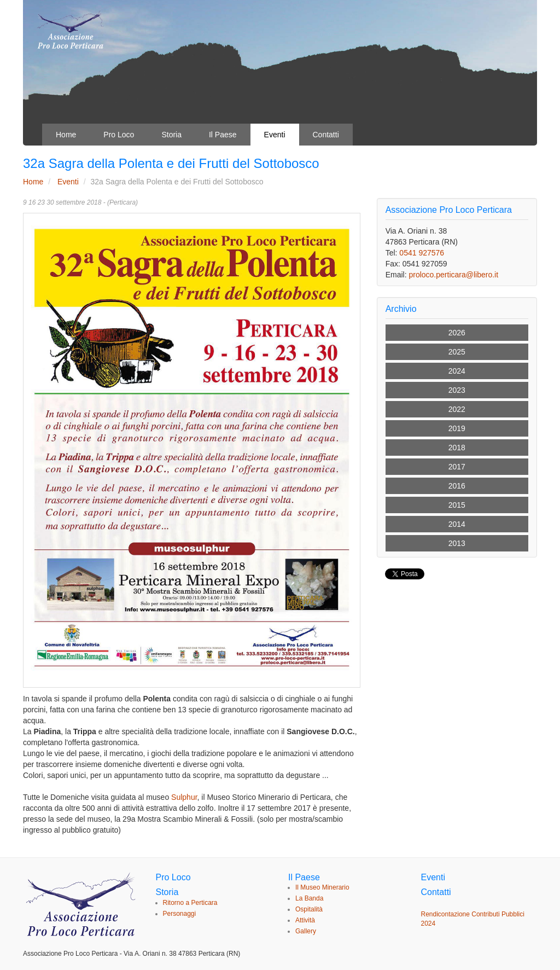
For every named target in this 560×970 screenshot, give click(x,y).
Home (66, 135)
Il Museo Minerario (322, 887)
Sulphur (184, 797)
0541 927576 (422, 253)
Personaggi (180, 914)
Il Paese (223, 135)
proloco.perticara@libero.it (453, 275)
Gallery (306, 931)
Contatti (326, 135)
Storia (171, 135)
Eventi (275, 135)
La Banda (309, 898)
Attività (305, 920)
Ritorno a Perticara (190, 903)
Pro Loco (119, 135)
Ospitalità (309, 909)
